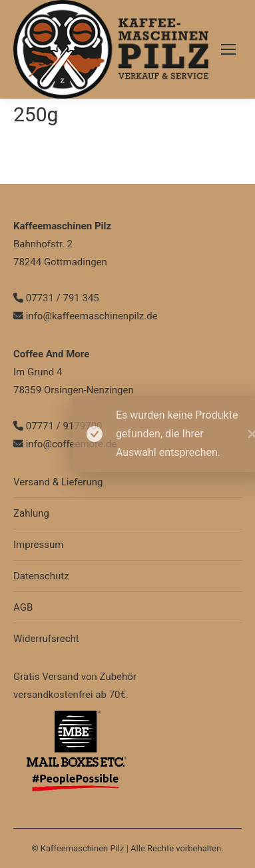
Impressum (38, 545)
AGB (23, 607)
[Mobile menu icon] (228, 49)
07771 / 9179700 (58, 426)
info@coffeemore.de (65, 444)
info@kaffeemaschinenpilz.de (86, 316)
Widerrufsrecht (46, 639)
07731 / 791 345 (56, 298)
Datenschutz (41, 576)
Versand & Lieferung (58, 482)
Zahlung (31, 513)
